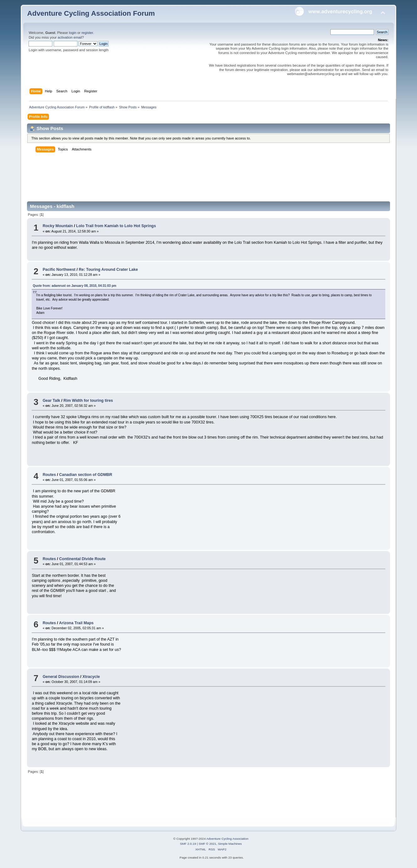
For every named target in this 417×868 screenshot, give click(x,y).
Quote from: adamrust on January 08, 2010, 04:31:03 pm (74, 286)
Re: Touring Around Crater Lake (108, 270)
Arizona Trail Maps (76, 623)
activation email (70, 37)
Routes (49, 475)
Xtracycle (91, 677)
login (73, 33)
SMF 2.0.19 (188, 844)
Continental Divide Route (83, 559)
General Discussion (61, 677)
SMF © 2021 (207, 844)
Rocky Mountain (58, 226)
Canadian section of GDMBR (86, 475)
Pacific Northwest (59, 270)
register (87, 33)
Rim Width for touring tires (88, 401)
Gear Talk (51, 401)
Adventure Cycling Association (227, 839)
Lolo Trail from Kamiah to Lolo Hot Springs (116, 226)
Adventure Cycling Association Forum (91, 13)
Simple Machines (230, 844)
